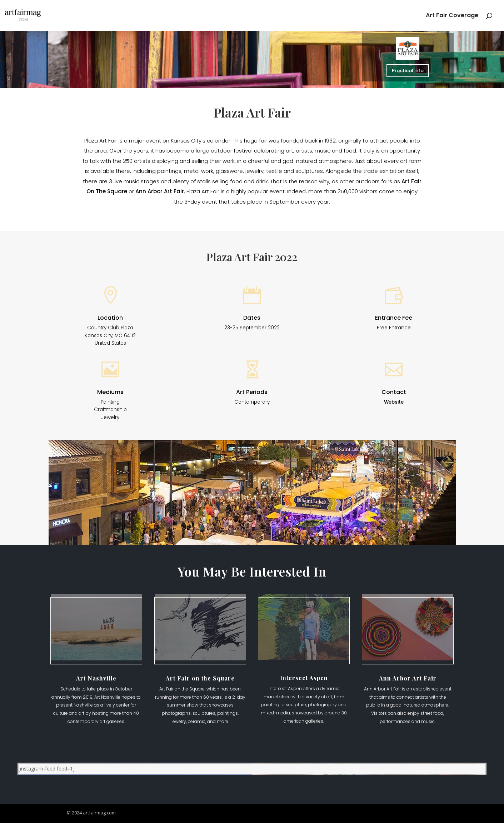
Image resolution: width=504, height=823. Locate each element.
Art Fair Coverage (452, 16)
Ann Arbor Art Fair (160, 191)
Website (394, 402)
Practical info (408, 71)
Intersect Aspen (304, 678)
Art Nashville (96, 678)
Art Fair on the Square (200, 678)
